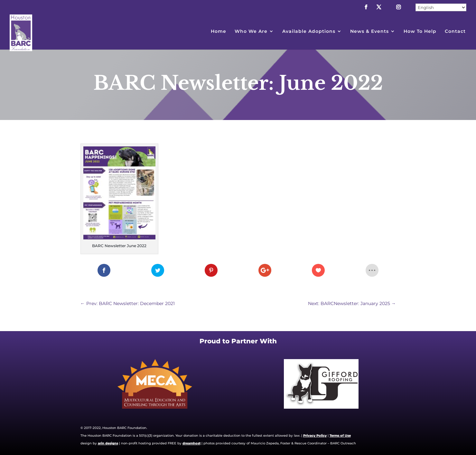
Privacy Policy (315, 436)
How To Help (420, 32)
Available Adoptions (309, 32)
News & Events (369, 32)
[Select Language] (441, 7)
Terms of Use (340, 436)
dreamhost (191, 443)
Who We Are (251, 32)
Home (219, 32)
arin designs (108, 443)
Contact (455, 32)
